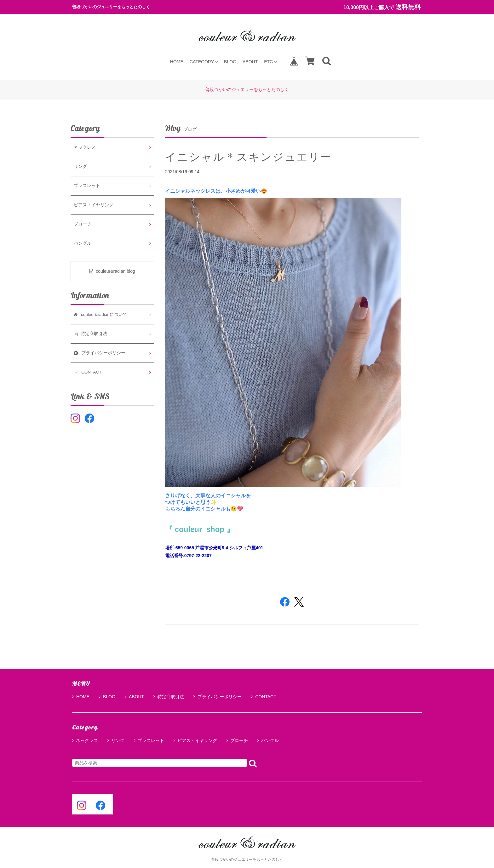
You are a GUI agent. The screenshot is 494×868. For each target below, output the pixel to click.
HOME (177, 62)
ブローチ (83, 224)
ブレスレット (87, 186)
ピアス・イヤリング (94, 205)
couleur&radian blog (112, 271)
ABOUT (250, 62)
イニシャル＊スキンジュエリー (249, 157)
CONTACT (264, 697)
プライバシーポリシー (218, 697)
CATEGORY (204, 62)
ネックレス (85, 147)
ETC (270, 62)
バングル (83, 243)
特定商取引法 (169, 697)
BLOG (230, 62)
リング (80, 166)
